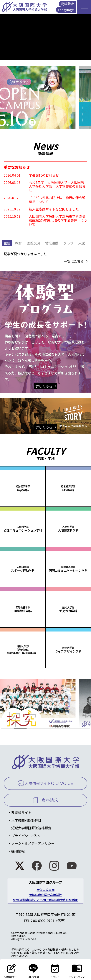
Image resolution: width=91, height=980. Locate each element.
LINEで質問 (33, 970)
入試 (82, 243)
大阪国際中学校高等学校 (46, 895)
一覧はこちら (74, 261)
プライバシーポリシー (28, 836)
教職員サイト (21, 812)
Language (66, 10)
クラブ (68, 243)
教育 (19, 243)
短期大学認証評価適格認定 (31, 828)
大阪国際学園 (46, 890)
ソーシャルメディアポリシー (33, 843)
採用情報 (18, 851)
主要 (7, 243)
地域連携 (52, 243)
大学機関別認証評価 (26, 820)
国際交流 (34, 243)
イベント (55, 970)
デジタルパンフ (77, 970)
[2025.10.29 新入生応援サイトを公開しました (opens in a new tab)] (45, 209)
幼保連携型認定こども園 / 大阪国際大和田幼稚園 (46, 900)
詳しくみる (44, 386)
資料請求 (67, 4)
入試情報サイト (11, 970)
